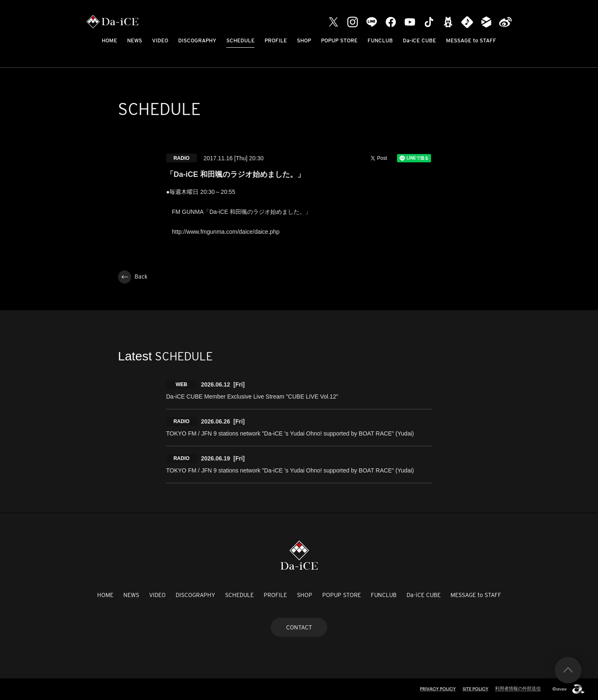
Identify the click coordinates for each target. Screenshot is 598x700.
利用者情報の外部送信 (518, 688)
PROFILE (276, 40)
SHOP (304, 40)
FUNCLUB (380, 40)
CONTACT (299, 627)
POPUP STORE (339, 40)
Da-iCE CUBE (419, 40)
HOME (109, 40)
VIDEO (160, 40)
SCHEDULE (240, 40)
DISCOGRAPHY (197, 40)
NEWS (135, 40)
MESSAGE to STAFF (471, 40)
